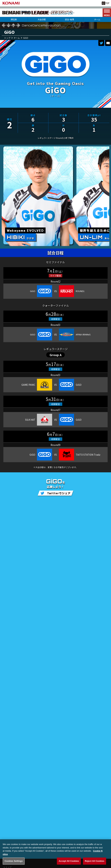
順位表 (14, 19)
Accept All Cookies (69, 864)
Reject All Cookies (95, 864)
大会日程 (42, 19)
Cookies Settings (14, 864)
